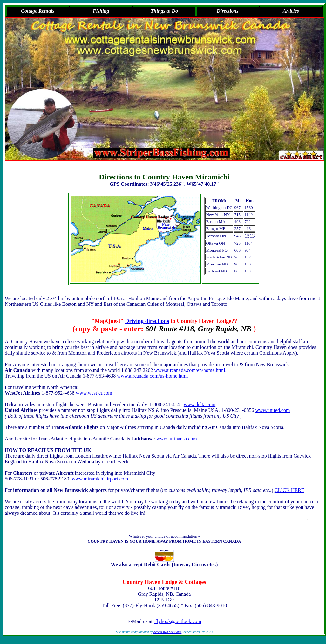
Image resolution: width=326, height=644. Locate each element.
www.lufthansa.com (177, 439)
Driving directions (147, 321)
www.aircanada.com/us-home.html (152, 376)
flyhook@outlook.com (177, 621)
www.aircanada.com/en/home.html (190, 370)
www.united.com (272, 410)
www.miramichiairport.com (100, 479)
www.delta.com (200, 404)
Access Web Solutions (168, 632)
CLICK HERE (289, 490)
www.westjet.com (94, 393)
